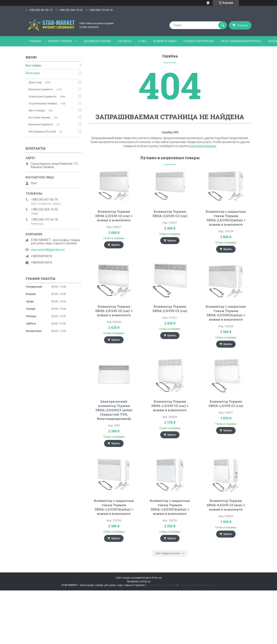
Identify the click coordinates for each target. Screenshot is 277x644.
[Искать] (223, 25)
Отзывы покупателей (198, 41)
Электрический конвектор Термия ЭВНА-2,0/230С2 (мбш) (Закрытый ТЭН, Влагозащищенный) (114, 410)
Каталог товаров (60, 41)
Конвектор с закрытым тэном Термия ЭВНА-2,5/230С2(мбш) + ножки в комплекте (226, 218)
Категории (33, 73)
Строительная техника (43, 103)
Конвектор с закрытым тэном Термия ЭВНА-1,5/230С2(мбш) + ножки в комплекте (114, 507)
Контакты (125, 41)
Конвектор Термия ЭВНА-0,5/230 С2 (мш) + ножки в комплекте (226, 505)
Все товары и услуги (168, 553)
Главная (35, 41)
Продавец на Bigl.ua (139, 581)
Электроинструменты (43, 96)
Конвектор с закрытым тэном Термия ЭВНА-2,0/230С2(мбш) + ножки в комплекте (226, 313)
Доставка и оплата (97, 41)
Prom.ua (157, 578)
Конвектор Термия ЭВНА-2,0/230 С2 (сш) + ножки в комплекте (114, 311)
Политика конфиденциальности (197, 585)
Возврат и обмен (165, 41)
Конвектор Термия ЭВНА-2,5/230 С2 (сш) (170, 214)
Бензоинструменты (41, 89)
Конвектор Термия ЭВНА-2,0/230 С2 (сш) (170, 309)
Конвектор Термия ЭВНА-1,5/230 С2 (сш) (226, 404)
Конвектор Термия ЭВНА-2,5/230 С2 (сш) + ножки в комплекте (114, 216)
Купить (116, 245)
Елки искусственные (202, 146)
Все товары (33, 65)
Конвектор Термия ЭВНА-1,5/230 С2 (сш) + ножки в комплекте (170, 406)
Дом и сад (35, 82)
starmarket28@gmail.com (48, 250)
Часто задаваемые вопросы (241, 41)
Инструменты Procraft (42, 132)
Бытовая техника (39, 117)
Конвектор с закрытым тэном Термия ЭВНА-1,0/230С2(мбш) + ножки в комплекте (170, 507)
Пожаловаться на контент (161, 585)
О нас (142, 41)
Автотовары (37, 110)
